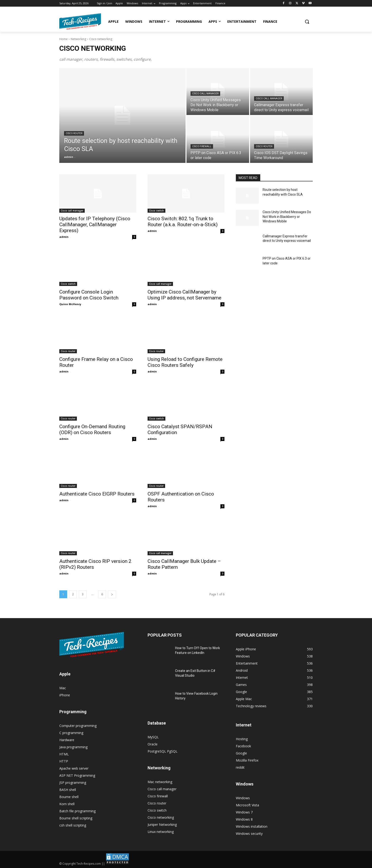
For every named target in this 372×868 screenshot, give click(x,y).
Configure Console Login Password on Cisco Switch (89, 295)
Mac (63, 688)
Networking (78, 39)
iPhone (65, 695)
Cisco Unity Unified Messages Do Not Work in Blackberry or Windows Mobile (287, 217)
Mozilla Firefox (247, 760)
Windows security (249, 834)
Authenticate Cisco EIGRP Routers (97, 494)
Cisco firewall (202, 146)
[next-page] (112, 594)
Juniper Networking (162, 824)
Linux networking (161, 832)
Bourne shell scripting (76, 818)
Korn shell (67, 804)
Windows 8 (244, 819)
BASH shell (68, 790)
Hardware (67, 740)
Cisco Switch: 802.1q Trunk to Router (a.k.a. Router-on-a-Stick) (183, 222)
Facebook (243, 746)
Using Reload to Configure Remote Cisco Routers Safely (185, 362)
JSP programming (73, 783)
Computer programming (78, 726)
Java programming (73, 747)
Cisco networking (161, 817)
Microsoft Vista (247, 805)
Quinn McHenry (70, 304)
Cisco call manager (205, 94)
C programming (71, 733)
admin (64, 237)
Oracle (153, 744)
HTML (64, 754)
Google (241, 753)
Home (63, 39)
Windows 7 (244, 812)
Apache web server (74, 768)
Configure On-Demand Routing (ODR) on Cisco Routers (92, 429)
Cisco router (74, 133)
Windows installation (252, 826)
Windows (243, 798)
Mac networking (160, 782)
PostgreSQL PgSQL (163, 751)
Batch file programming (77, 811)
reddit (240, 767)
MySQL (153, 737)
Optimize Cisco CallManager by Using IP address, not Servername (184, 295)
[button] (307, 22)
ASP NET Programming (77, 775)
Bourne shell (69, 797)
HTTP (64, 761)
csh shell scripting (73, 825)
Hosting (242, 739)
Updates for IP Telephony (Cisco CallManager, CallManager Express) (95, 225)
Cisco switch (156, 211)
